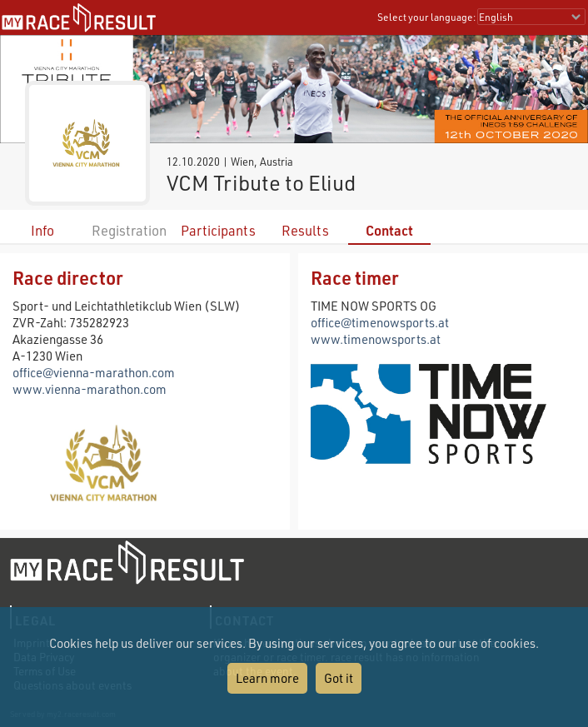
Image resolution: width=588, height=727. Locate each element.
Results (305, 230)
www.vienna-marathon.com (90, 389)
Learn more (267, 678)
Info (42, 230)
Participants (218, 230)
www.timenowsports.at (376, 339)
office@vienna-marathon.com (94, 372)
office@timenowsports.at (380, 322)
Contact (389, 230)
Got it (339, 678)
